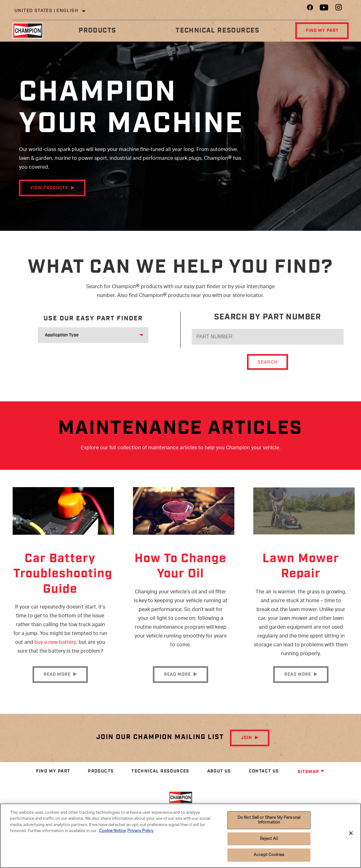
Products (97, 30)
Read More (57, 682)
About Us (219, 779)
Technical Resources (217, 30)
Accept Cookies (269, 855)
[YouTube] (324, 9)
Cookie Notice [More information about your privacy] (112, 831)
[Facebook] (310, 9)
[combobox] (86, 335)
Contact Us (264, 779)
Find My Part (321, 31)
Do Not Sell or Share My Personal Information (269, 820)
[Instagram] (339, 9)
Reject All (269, 839)
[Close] (351, 833)
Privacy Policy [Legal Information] (140, 831)
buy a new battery (55, 644)
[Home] (31, 31)
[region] (180, 836)
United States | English (46, 11)
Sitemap (311, 780)
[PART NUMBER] (268, 337)
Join (247, 746)
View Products (49, 188)
